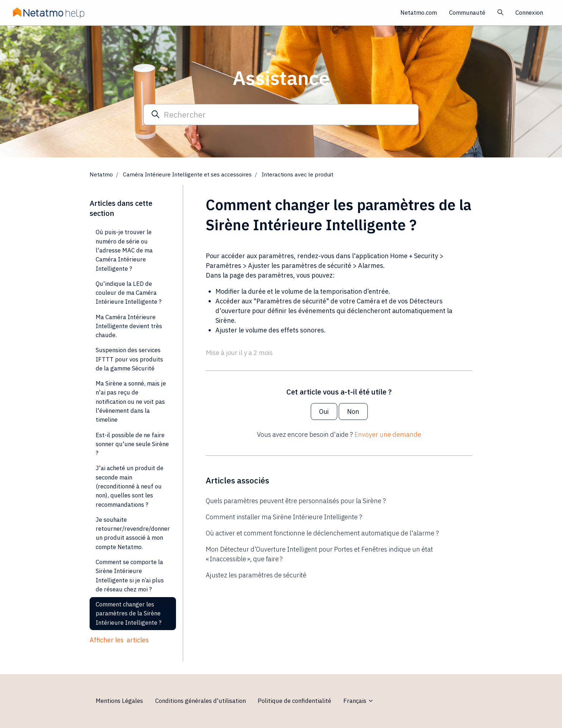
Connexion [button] (529, 13)
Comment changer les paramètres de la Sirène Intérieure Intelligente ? (129, 613)
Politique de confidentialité (294, 701)
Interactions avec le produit (297, 174)
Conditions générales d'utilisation (201, 701)
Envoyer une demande (388, 434)
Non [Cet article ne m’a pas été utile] (353, 412)
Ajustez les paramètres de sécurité (256, 575)
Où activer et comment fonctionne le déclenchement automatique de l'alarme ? (322, 533)
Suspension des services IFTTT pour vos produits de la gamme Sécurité (129, 359)
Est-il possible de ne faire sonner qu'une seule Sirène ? (132, 444)
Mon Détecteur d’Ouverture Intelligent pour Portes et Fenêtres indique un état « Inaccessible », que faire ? (319, 554)
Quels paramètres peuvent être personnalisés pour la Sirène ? (296, 501)
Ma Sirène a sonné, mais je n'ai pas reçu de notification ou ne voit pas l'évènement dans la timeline (131, 401)
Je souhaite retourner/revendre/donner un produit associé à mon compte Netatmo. (133, 533)
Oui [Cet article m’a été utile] (324, 412)
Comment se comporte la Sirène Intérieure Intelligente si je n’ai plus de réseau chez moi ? (130, 576)
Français (359, 701)
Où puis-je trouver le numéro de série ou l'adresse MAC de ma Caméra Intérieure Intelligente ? (124, 250)
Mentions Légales (119, 701)
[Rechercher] (281, 114)
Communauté (467, 13)
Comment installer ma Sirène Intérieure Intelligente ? (284, 517)
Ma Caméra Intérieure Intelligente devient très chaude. (129, 326)
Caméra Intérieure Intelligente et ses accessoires (187, 174)
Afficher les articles (119, 640)
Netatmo (101, 174)
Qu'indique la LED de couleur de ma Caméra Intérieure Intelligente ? (129, 293)
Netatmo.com (419, 13)
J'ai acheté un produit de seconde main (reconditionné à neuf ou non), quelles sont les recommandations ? (130, 486)
